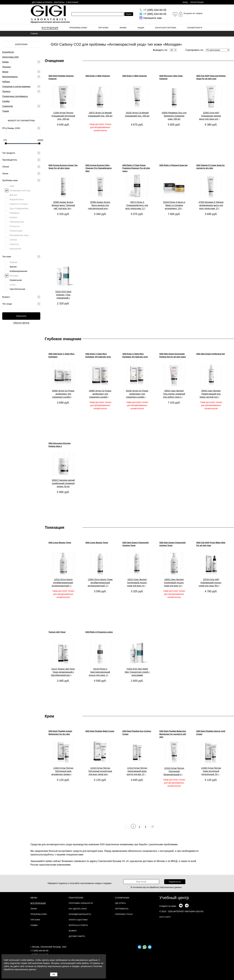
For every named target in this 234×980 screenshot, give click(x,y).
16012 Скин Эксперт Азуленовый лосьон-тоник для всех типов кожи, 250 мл (137, 583)
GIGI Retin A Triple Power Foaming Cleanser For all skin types (136, 168)
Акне (12, 186)
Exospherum (8, 52)
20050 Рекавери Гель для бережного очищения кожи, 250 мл (174, 116)
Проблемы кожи (78, 28)
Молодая (14, 276)
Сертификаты (122, 909)
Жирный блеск (17, 199)
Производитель (21, 160)
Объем (21, 167)
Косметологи (195, 28)
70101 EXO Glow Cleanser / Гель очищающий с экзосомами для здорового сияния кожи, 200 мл (63, 295)
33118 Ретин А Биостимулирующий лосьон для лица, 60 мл (100, 672)
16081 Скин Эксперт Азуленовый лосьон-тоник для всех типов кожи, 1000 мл (174, 583)
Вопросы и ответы (78, 925)
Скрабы (6, 101)
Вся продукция (50, 28)
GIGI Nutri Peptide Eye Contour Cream (137, 733)
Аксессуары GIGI (10, 57)
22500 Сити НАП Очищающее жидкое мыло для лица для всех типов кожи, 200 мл (211, 116)
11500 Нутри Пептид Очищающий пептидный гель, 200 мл (63, 116)
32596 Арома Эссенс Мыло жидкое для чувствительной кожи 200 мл (100, 205)
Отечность (15, 226)
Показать (21, 316)
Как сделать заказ (78, 909)
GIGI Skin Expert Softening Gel (210, 354)
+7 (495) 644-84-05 (39, 951)
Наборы (6, 82)
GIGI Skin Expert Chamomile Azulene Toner (136, 544)
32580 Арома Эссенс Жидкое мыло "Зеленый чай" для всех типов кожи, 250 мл (63, 205)
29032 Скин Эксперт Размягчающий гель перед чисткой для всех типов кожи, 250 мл (211, 394)
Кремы (5, 62)
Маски (5, 72)
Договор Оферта (77, 936)
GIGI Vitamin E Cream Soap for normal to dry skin (210, 167)
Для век (13, 195)
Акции (141, 28)
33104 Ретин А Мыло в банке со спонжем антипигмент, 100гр (174, 205)
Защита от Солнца (19, 204)
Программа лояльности (81, 903)
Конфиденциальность (80, 914)
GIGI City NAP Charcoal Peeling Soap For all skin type (211, 77)
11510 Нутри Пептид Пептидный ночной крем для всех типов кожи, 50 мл (100, 771)
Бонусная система (166, 28)
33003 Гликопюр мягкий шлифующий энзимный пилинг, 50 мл (63, 483)
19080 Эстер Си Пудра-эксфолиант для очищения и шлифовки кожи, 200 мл (100, 394)
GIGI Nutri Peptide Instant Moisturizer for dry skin (60, 733)
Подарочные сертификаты (15, 96)
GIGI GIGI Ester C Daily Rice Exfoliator (61, 355)
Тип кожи (103, 28)
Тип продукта (21, 153)
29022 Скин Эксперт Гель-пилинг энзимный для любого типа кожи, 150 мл (174, 394)
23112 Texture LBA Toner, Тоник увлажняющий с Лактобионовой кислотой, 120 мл (63, 672)
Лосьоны (6, 67)
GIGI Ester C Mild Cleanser (98, 76)
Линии (123, 28)
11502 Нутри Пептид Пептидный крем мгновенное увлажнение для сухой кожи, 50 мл (63, 771)
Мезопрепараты (10, 77)
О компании (122, 898)
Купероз (13, 217)
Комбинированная (18, 271)
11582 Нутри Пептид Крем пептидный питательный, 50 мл (211, 771)
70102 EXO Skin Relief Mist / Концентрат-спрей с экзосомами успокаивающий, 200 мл (137, 672)
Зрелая (13, 267)
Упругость (14, 244)
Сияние (13, 240)
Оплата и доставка (78, 920)
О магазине (72, 2)
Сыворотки (8, 106)
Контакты (59, 2)
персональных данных (171, 887)
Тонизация (55, 527)
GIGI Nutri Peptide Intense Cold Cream (211, 733)
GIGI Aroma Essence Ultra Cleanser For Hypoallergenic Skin (99, 168)
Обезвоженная (17, 222)
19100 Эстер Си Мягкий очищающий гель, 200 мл (137, 114)
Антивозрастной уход (20, 191)
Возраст (21, 297)
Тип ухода (21, 304)
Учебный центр (174, 898)
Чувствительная (17, 289)
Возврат (73, 931)
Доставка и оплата (42, 2)
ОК (54, 974)
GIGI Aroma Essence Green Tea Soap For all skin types (63, 167)
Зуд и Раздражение (19, 208)
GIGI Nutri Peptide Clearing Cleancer (61, 77)
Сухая (12, 285)
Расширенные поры (19, 235)
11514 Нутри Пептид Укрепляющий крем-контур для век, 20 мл (137, 771)
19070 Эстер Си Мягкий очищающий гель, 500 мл (100, 114)
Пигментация (16, 231)
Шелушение (15, 249)
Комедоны (15, 213)
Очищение (54, 61)
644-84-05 (155, 10)
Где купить (120, 903)
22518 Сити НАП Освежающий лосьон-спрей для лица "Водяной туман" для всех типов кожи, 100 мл (211, 583)
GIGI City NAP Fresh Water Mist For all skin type (211, 544)
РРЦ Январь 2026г (21, 128)
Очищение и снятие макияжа (16, 86)
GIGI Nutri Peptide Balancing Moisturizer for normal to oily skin (173, 734)
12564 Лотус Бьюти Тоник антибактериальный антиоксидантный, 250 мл (100, 583)
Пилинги (6, 91)
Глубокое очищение (63, 339)
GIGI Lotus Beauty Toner (60, 543)
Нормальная (16, 280)
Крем (49, 716)
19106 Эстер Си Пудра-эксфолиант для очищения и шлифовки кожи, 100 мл (137, 394)
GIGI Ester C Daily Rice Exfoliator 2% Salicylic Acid (98, 355)
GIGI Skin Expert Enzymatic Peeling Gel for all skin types (173, 355)
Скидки (34, 925)
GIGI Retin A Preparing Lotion (99, 632)
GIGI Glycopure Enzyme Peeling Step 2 (60, 445)
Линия (21, 174)
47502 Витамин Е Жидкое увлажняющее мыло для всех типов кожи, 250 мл (211, 205)
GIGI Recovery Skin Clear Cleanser (171, 77)
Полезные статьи (124, 914)
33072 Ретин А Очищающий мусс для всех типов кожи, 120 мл (137, 205)
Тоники (6, 111)
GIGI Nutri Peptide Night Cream (100, 731)
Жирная (13, 262)
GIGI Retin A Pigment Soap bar (174, 165)
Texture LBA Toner (57, 632)
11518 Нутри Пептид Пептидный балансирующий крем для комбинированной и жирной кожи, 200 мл (174, 771)
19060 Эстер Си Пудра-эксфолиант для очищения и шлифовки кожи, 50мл (63, 394)
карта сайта (165, 917)
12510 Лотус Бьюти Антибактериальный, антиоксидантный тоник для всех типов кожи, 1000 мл (63, 583)
